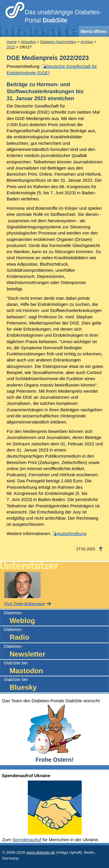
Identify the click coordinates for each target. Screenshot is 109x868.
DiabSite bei (56, 668)
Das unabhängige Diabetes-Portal (63, 16)
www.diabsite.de (41, 852)
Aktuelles (28, 42)
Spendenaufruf (27, 840)
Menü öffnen (94, 31)
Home (12, 42)
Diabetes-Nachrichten (58, 42)
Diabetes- (56, 618)
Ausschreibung (72, 533)
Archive (86, 42)
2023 (11, 47)
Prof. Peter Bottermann (25, 604)
